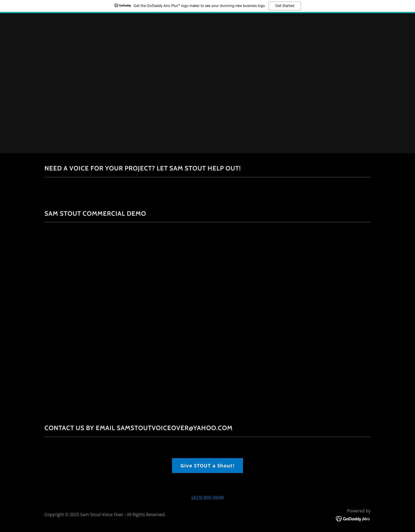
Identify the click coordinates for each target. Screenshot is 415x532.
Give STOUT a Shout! (207, 466)
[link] (353, 518)
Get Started (285, 6)
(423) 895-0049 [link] (208, 498)
